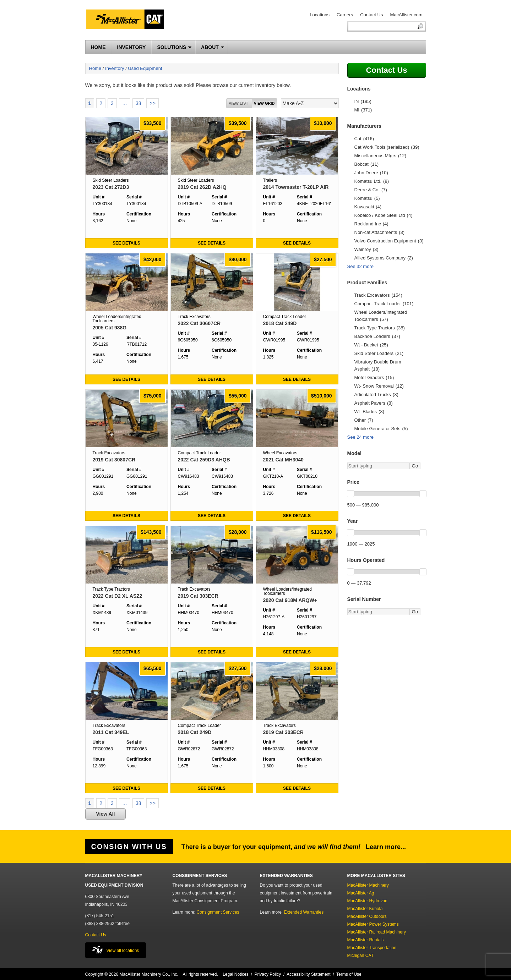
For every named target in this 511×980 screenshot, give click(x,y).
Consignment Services (218, 912)
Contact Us (371, 15)
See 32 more (360, 266)
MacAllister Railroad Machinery (377, 932)
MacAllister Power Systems (373, 924)
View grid (264, 103)
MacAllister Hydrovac (367, 901)
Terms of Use (349, 974)
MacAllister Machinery (368, 885)
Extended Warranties (304, 912)
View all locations (116, 950)
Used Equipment (145, 68)
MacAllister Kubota (365, 909)
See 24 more (360, 437)
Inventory (115, 68)
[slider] (350, 494)
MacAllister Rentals (366, 940)
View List (238, 103)
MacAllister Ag (361, 893)
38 (138, 103)
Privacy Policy (268, 974)
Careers (345, 15)
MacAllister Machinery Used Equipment (128, 20)
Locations (320, 15)
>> (152, 103)
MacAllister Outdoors (367, 916)
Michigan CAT (360, 956)
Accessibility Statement (308, 974)
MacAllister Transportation (372, 948)
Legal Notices (236, 974)
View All (106, 814)
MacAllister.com (406, 15)
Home (95, 68)
